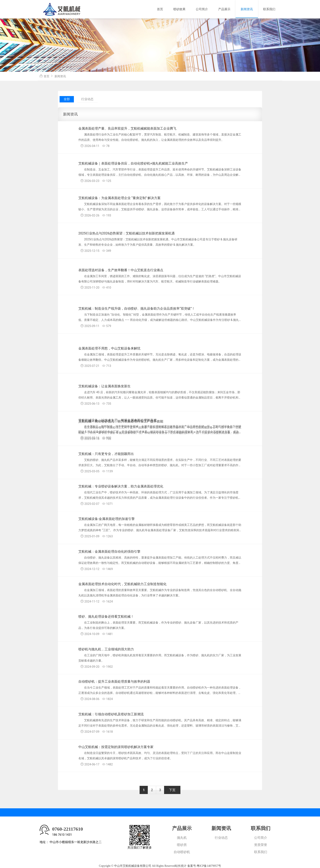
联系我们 (269, 9)
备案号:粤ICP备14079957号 (204, 866)
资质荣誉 (261, 845)
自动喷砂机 (182, 852)
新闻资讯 (247, 9)
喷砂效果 (179, 9)
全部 (67, 99)
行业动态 (87, 99)
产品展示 (224, 9)
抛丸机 (182, 838)
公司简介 (202, 9)
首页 (160, 9)
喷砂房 (182, 845)
